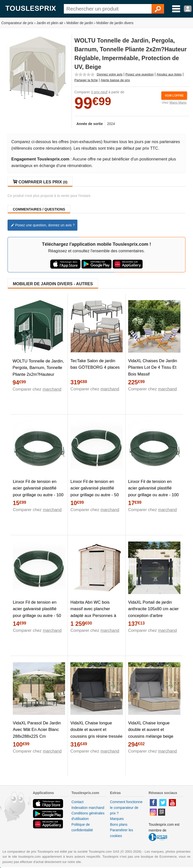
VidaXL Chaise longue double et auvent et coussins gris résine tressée (96, 730)
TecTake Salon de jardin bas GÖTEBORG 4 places (95, 364)
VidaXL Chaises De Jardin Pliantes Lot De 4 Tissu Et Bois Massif (153, 368)
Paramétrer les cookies (122, 833)
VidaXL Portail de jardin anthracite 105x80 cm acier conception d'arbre (153, 609)
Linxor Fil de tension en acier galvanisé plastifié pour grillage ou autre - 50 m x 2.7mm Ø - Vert (37, 612)
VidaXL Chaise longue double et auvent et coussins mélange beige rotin (151, 733)
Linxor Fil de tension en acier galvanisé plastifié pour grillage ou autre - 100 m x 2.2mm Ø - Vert (38, 492)
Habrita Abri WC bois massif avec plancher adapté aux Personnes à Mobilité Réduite (93, 612)
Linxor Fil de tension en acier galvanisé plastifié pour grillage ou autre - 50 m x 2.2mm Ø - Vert (94, 492)
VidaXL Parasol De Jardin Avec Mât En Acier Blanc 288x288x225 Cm (37, 730)
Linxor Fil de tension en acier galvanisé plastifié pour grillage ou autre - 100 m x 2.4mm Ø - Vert (154, 492)
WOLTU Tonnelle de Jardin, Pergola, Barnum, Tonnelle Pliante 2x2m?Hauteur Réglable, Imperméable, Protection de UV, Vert (38, 375)
